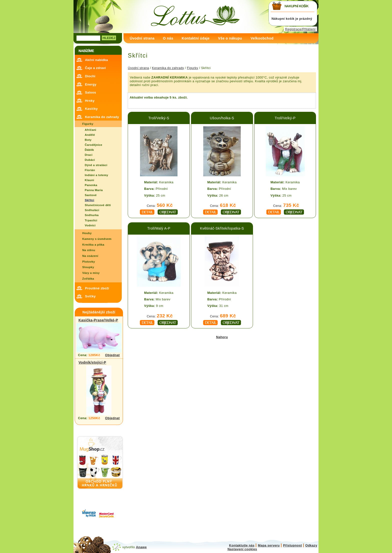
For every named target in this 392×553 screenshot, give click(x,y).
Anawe (141, 547)
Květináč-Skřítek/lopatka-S (222, 228)
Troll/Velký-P (285, 118)
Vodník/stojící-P (92, 362)
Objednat (112, 355)
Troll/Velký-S (159, 118)
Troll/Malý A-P (159, 228)
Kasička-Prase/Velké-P (98, 320)
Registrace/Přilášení (300, 29)
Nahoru (222, 337)
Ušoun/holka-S (222, 118)
